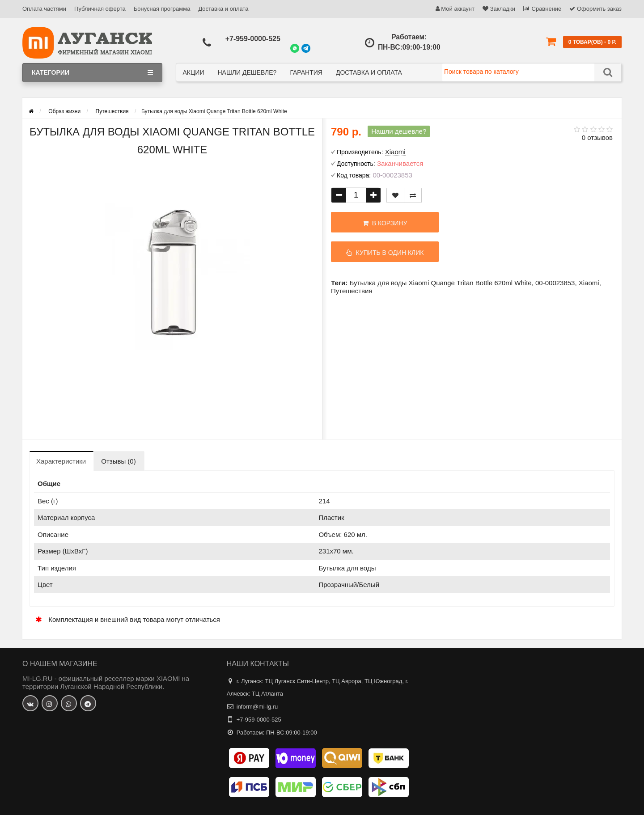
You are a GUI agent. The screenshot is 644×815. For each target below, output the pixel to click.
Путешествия (352, 291)
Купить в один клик (385, 253)
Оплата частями (44, 9)
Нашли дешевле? (247, 72)
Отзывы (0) (118, 461)
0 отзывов (597, 137)
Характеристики (61, 461)
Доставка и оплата (223, 9)
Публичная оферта (100, 9)
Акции (194, 72)
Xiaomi (589, 283)
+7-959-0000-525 (253, 39)
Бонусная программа (162, 9)
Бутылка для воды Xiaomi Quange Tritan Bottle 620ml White (440, 283)
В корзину (385, 223)
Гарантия (306, 72)
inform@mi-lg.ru (257, 707)
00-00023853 (555, 283)
